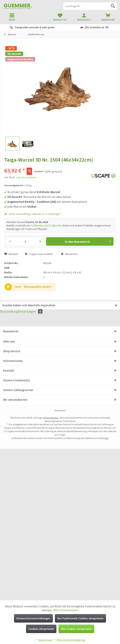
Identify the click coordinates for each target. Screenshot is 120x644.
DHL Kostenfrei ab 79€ (97, 27)
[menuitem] (108, 17)
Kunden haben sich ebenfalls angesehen (29, 305)
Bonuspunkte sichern (38, 287)
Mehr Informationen (65, 610)
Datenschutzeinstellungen (33, 618)
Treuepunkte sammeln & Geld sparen (35, 27)
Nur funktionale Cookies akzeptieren (80, 618)
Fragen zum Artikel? (39, 254)
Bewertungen (40, 314)
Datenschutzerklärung (69, 640)
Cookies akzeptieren (41, 629)
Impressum (44, 640)
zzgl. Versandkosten (26, 177)
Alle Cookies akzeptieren (76, 629)
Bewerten (69, 254)
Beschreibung (12, 314)
